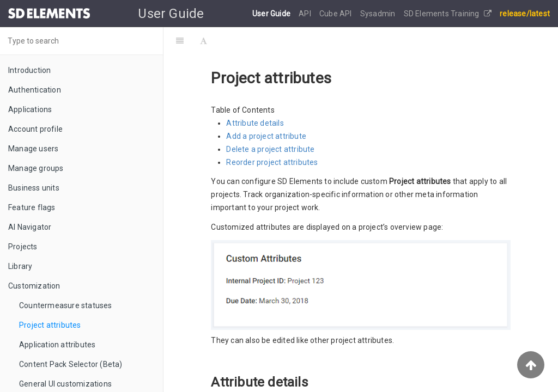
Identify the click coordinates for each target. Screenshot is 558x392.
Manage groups (36, 168)
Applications (30, 109)
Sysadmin (379, 14)
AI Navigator (30, 227)
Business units (34, 188)
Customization (34, 286)
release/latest (525, 14)
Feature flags (32, 207)
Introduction (29, 70)
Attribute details (255, 123)
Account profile (35, 129)
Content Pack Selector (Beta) (71, 364)
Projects (23, 247)
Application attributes (57, 345)
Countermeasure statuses (66, 305)
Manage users (33, 149)
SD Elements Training (448, 14)
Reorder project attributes (272, 162)
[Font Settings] (204, 41)
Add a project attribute (266, 136)
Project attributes (50, 325)
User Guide (272, 14)
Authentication (35, 90)
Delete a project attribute (270, 149)
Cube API (336, 14)
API (306, 14)
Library (20, 266)
